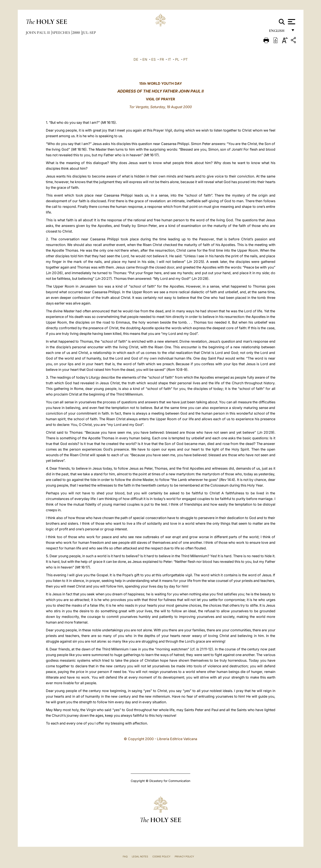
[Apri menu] (291, 22)
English (279, 32)
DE (136, 59)
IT (169, 59)
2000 (77, 33)
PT (186, 59)
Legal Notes (140, 857)
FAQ (125, 857)
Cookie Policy (161, 857)
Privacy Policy (184, 857)
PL (177, 59)
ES (153, 59)
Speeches (61, 33)
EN (145, 59)
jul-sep (89, 33)
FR (162, 59)
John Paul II (38, 33)
